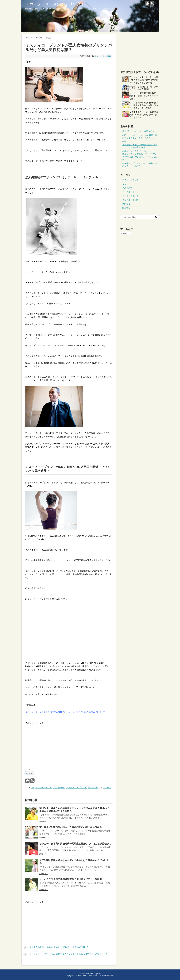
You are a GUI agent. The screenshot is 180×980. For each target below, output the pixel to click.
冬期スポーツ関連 (130, 200)
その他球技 (127, 188)
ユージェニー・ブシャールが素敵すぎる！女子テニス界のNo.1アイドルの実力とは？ (66, 954)
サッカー (126, 184)
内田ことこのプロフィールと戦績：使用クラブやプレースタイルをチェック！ (140, 138)
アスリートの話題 (103, 56)
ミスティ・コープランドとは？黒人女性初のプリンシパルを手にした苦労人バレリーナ (65, 712)
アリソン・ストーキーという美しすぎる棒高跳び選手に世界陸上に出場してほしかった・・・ (144, 80)
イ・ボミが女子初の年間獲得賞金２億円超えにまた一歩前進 (71, 879)
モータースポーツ (130, 196)
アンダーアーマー (43, 788)
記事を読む (44, 822)
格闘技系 (126, 204)
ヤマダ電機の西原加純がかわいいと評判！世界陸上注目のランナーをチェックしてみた (144, 105)
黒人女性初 (93, 788)
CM (33, 788)
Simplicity (97, 974)
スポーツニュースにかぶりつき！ (55, 4)
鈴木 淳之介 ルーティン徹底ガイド (138, 131)
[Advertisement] (47, 743)
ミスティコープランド (76, 788)
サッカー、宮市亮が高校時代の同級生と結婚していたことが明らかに (75, 844)
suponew (107, 788)
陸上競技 (126, 208)
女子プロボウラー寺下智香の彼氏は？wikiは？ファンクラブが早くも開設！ (144, 115)
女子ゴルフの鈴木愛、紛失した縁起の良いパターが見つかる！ (72, 827)
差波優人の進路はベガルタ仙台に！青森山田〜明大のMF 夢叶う (56, 947)
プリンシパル (59, 788)
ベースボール (128, 192)
